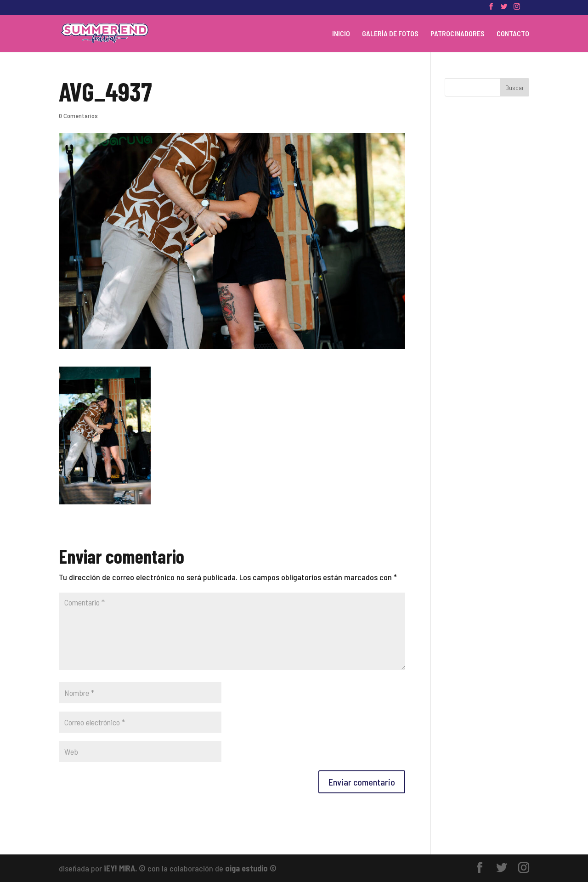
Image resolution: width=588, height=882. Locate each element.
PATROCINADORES (458, 34)
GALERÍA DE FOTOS (390, 34)
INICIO (341, 34)
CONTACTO (513, 34)
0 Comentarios (78, 116)
